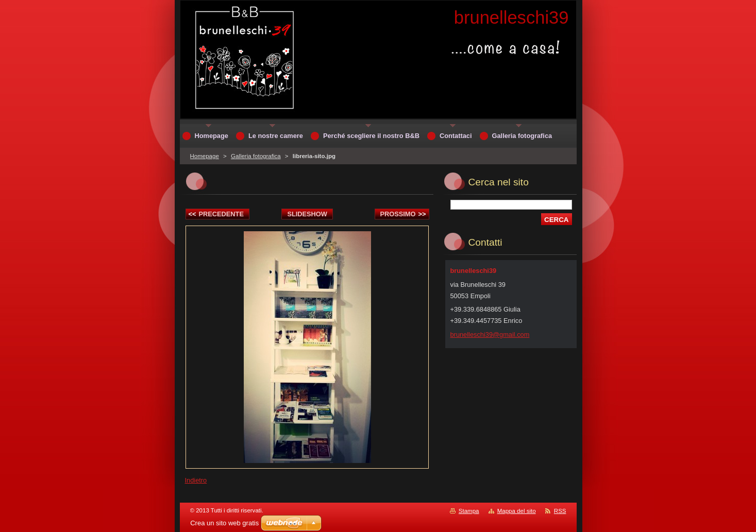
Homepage (205, 156)
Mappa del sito (517, 511)
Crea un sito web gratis (224, 523)
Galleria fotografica (256, 156)
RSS (560, 511)
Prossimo (403, 214)
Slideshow (307, 214)
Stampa (469, 511)
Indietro (196, 480)
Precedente (216, 214)
